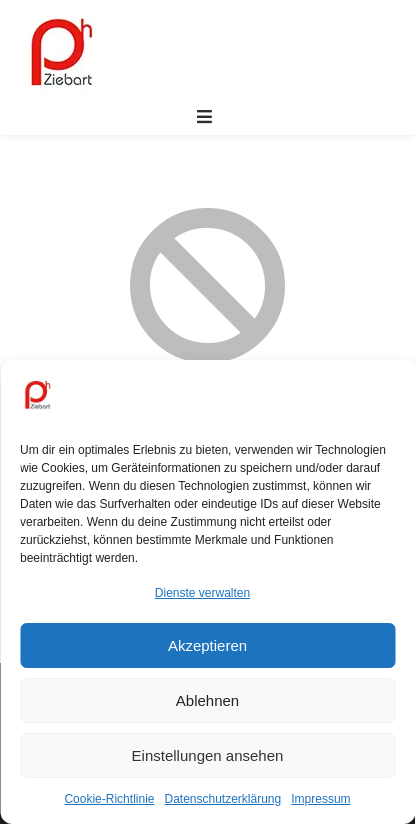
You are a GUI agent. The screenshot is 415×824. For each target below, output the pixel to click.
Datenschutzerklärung (222, 799)
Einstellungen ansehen (208, 755)
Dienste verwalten (202, 593)
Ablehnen (207, 700)
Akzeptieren (207, 645)
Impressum (320, 799)
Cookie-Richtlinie (109, 799)
